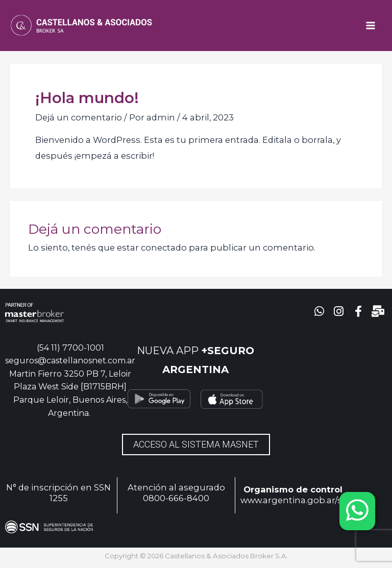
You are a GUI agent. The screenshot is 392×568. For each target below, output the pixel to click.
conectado (164, 248)
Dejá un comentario (79, 117)
